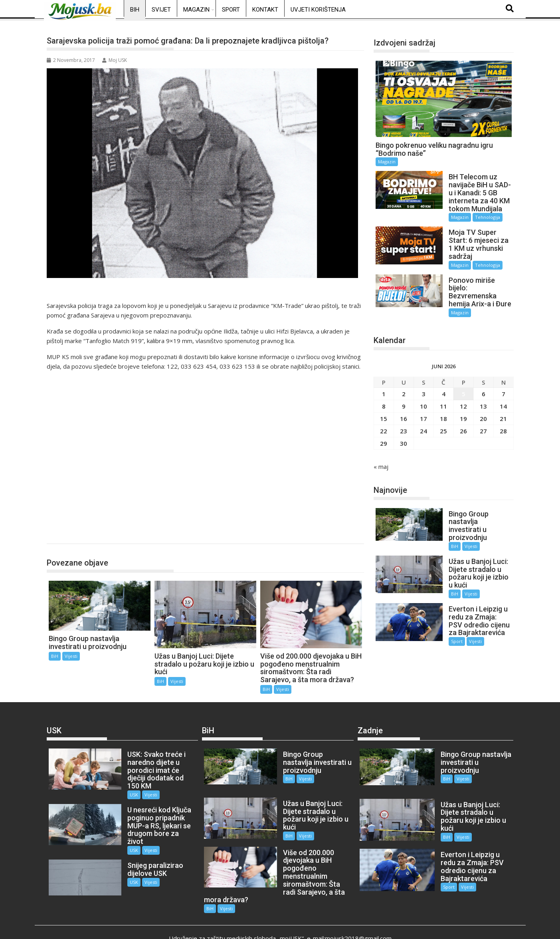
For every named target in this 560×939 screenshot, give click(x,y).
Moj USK (115, 60)
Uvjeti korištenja (318, 10)
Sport (231, 10)
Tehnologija (415, 217)
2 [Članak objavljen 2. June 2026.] (404, 381)
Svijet (161, 10)
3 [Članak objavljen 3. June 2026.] (424, 381)
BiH (135, 10)
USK (125, 787)
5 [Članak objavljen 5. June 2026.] (464, 381)
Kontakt (265, 10)
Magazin (196, 10)
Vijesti (71, 656)
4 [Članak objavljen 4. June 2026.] (444, 381)
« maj (381, 453)
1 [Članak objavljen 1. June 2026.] (384, 381)
